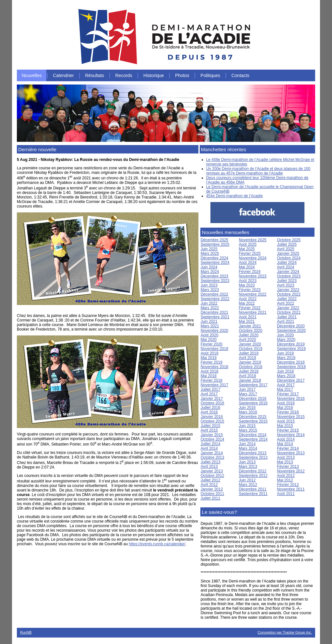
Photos (182, 75)
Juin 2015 (247, 426)
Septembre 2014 (253, 439)
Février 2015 (288, 430)
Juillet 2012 (211, 480)
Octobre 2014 (213, 439)
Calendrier (63, 75)
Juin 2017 (247, 390)
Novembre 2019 (214, 349)
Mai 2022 (247, 303)
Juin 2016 (247, 408)
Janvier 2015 (212, 435)
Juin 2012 (247, 480)
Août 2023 (248, 281)
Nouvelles (32, 75)
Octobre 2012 (213, 476)
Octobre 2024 (289, 258)
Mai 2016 (285, 408)
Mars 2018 (286, 376)
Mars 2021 (210, 326)
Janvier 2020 (250, 344)
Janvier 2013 (212, 471)
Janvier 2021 (250, 326)
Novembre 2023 (252, 276)
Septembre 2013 (253, 458)
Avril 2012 (209, 485)
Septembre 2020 (291, 331)
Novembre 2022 (252, 294)
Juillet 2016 (211, 408)
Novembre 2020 (214, 331)
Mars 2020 (286, 340)
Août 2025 (248, 244)
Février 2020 (212, 344)
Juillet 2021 (287, 317)
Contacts (240, 75)
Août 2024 (248, 263)
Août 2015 (286, 421)
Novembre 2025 (252, 240)
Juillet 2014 (211, 444)
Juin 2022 (209, 303)
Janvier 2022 (288, 308)
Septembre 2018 (291, 367)
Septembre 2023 (215, 281)
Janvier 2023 (288, 290)
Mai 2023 (247, 285)
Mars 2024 (210, 272)
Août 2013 (286, 458)
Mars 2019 (286, 358)
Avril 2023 (285, 285)
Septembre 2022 (215, 299)
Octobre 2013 (213, 458)
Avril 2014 (209, 448)
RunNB (26, 632)
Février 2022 (249, 308)
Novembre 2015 (291, 417)
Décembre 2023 (214, 276)
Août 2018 (210, 371)
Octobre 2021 (289, 312)
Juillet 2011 (211, 498)
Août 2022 (248, 299)
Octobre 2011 (213, 494)
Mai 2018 (209, 376)
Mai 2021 (247, 322)
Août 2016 (286, 403)
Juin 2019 (285, 353)
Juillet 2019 (249, 353)
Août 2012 (286, 476)
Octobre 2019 (250, 349)
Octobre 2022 (289, 294)
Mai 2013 (285, 462)
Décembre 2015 (252, 417)
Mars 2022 (210, 308)
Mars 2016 (248, 412)
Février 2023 (249, 290)
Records (124, 75)
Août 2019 (210, 353)
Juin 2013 (247, 462)
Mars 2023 (210, 290)
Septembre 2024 (215, 263)
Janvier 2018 (250, 380)
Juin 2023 (209, 285)
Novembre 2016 (291, 399)
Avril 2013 (209, 467)
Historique (154, 75)
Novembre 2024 (252, 258)
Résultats (94, 75)
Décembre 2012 (252, 471)
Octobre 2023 (289, 276)
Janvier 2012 (212, 489)
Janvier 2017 (212, 399)
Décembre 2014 (252, 435)
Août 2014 (286, 439)
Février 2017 (288, 394)
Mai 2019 (209, 358)
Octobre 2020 (250, 331)
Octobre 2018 (250, 367)
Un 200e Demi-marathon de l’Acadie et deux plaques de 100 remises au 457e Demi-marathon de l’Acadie (258, 171)
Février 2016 (288, 412)
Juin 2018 (285, 371)
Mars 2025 (210, 254)
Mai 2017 (285, 390)
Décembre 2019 (291, 344)
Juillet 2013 (211, 462)
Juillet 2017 (211, 390)
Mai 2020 (209, 340)
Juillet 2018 (249, 371)
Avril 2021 (285, 322)
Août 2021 (248, 317)
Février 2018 (212, 380)
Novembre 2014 (291, 435)
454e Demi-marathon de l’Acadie (235, 196)
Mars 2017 (248, 394)
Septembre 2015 (253, 421)
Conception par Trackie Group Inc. (285, 632)
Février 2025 (249, 254)
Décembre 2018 (291, 362)
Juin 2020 (285, 335)
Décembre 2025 (214, 240)
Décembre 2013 (252, 453)
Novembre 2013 (291, 453)
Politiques (210, 75)
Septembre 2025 (215, 244)
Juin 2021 (209, 322)
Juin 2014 (247, 444)
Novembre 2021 (252, 312)
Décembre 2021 (214, 312)
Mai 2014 (285, 444)
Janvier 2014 (212, 453)
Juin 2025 (209, 249)
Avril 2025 (285, 249)
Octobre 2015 (213, 421)
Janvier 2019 (250, 362)
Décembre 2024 (214, 258)
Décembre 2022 (214, 294)
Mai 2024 (247, 267)
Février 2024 (249, 272)
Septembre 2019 (291, 349)
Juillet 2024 (287, 263)
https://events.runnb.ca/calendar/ (157, 544)
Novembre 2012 (291, 471)
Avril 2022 (285, 303)
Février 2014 (288, 448)
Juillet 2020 (249, 335)
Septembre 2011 (253, 494)
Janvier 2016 (212, 417)
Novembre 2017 (214, 385)
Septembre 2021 (215, 317)
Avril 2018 (247, 376)
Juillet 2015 (211, 426)
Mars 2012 (248, 485)
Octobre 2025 (289, 240)
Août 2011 (286, 494)
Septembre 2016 (253, 403)
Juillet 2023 (287, 281)
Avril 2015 (209, 430)
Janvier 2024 (288, 272)
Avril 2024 (285, 267)
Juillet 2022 (287, 299)
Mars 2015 (248, 430)
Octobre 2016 (213, 403)
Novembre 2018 (214, 367)
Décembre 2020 (291, 326)
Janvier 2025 (288, 254)
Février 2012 (288, 485)
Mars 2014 (248, 448)
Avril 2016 (209, 412)
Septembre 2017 (253, 385)
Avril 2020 (247, 340)
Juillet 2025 (287, 244)
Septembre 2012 (253, 476)
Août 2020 (210, 335)
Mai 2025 (247, 249)
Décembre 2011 (252, 489)
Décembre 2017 (291, 380)
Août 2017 (286, 385)
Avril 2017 (209, 394)
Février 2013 (288, 467)
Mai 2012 (285, 480)
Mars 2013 (248, 467)
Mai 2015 (285, 426)
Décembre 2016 (252, 399)
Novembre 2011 (291, 489)
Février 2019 (212, 362)
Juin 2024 (209, 267)
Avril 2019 (247, 358)
